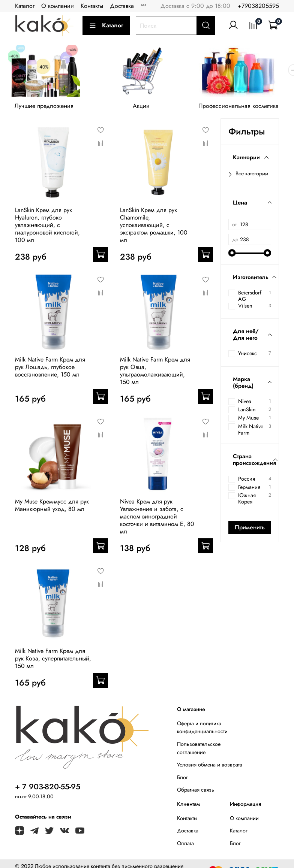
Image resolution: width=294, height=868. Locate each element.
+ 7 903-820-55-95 (48, 789)
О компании (58, 6)
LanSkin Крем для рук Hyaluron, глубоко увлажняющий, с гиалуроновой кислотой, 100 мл (47, 227)
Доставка (122, 6)
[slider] (232, 255)
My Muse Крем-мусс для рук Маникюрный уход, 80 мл (52, 507)
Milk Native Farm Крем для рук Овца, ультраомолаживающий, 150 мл (155, 373)
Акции (147, 108)
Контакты (92, 6)
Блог (182, 780)
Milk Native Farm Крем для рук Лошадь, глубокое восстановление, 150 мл (50, 369)
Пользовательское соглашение (199, 750)
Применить (250, 529)
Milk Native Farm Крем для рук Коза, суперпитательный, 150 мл (53, 661)
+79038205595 (258, 6)
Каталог (25, 6)
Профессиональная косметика (248, 108)
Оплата (185, 846)
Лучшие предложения (46, 108)
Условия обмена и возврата (210, 767)
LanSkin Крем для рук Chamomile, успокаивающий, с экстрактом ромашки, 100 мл (154, 227)
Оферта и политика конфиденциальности (202, 730)
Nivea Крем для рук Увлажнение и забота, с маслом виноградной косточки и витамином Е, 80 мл (157, 519)
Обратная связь (196, 792)
